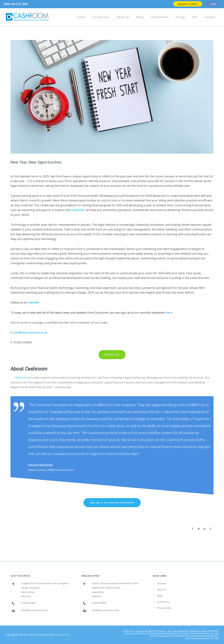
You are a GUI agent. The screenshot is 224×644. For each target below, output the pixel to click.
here (169, 313)
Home (81, 17)
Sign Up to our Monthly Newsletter (112, 503)
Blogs (140, 17)
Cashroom (78, 210)
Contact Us (112, 355)
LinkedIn (33, 302)
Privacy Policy (164, 608)
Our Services (101, 17)
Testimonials (160, 17)
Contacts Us (163, 602)
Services (162, 583)
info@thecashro (24, 332)
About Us (123, 17)
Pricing (180, 17)
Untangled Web (62, 635)
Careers (210, 17)
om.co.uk (41, 332)
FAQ (195, 17)
